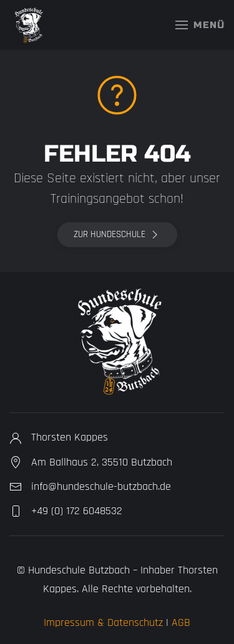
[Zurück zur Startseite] (28, 25)
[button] (200, 25)
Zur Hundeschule (117, 235)
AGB (181, 622)
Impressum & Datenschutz (103, 622)
